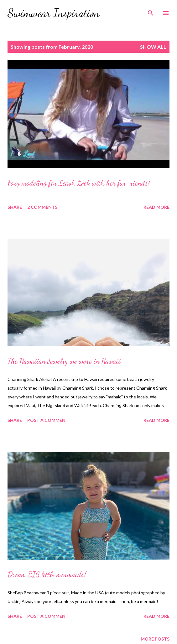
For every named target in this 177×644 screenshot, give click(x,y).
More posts (155, 639)
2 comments (42, 207)
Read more (156, 207)
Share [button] (15, 207)
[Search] (151, 11)
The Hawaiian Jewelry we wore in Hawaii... (67, 361)
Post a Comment (48, 420)
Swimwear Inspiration (54, 13)
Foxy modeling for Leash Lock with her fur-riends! (79, 183)
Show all (153, 47)
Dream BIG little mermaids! (47, 574)
